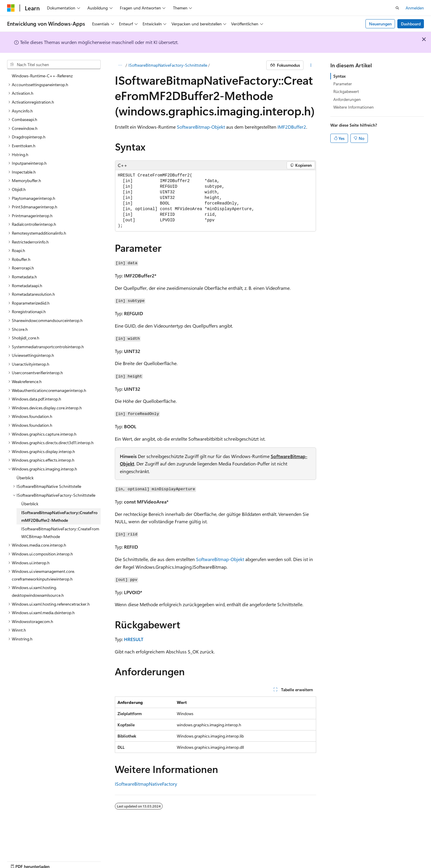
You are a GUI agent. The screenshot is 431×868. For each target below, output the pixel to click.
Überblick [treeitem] (25, 478)
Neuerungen (380, 24)
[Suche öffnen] (397, 8)
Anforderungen (347, 99)
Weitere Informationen (354, 107)
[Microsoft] (11, 8)
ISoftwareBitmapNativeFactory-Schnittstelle (168, 65)
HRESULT (134, 639)
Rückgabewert (346, 91)
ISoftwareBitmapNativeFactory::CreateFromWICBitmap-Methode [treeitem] (60, 533)
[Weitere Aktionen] (311, 65)
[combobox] (54, 65)
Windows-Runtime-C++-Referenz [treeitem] (42, 76)
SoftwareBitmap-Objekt (201, 127)
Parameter (343, 84)
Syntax (339, 76)
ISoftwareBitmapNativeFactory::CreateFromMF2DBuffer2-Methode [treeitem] (59, 516)
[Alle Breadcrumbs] (120, 65)
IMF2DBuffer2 (292, 127)
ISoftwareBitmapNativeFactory (146, 784)
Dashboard (411, 24)
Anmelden (415, 8)
